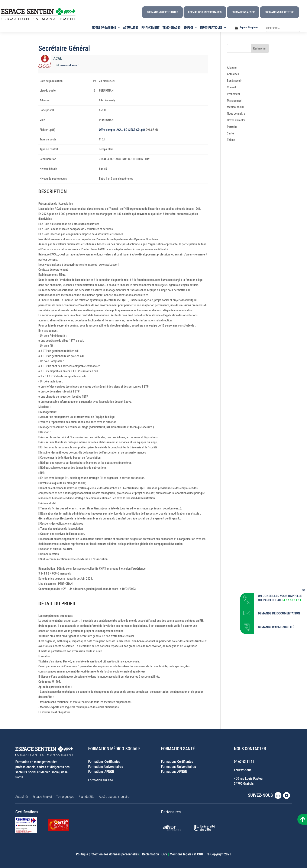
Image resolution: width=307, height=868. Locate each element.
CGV (164, 854)
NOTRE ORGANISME (104, 28)
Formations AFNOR (243, 12)
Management (235, 101)
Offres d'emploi (236, 120)
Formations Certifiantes (162, 12)
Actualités (233, 74)
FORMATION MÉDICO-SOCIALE (114, 749)
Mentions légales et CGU (186, 854)
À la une (232, 68)
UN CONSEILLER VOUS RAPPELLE (280, 591)
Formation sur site (101, 780)
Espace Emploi (42, 797)
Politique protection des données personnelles (107, 854)
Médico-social (235, 107)
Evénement (234, 94)
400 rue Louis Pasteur (249, 778)
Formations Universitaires (205, 12)
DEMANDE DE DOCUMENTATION (279, 609)
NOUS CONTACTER (250, 749)
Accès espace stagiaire (114, 797)
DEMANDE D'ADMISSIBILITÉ (276, 623)
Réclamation (150, 854)
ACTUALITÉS (131, 28)
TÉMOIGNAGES (172, 28)
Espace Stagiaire (249, 27)
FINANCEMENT (151, 28)
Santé (230, 133)
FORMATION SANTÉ (178, 749)
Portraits (232, 127)
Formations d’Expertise (279, 12)
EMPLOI (188, 28)
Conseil (232, 87)
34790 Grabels (244, 784)
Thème (231, 140)
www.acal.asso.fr (70, 65)
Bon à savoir (234, 81)
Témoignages (65, 797)
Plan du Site (87, 797)
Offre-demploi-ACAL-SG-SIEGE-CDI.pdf (122, 130)
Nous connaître (236, 114)
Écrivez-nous (243, 770)
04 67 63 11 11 (244, 762)
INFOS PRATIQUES (211, 28)
